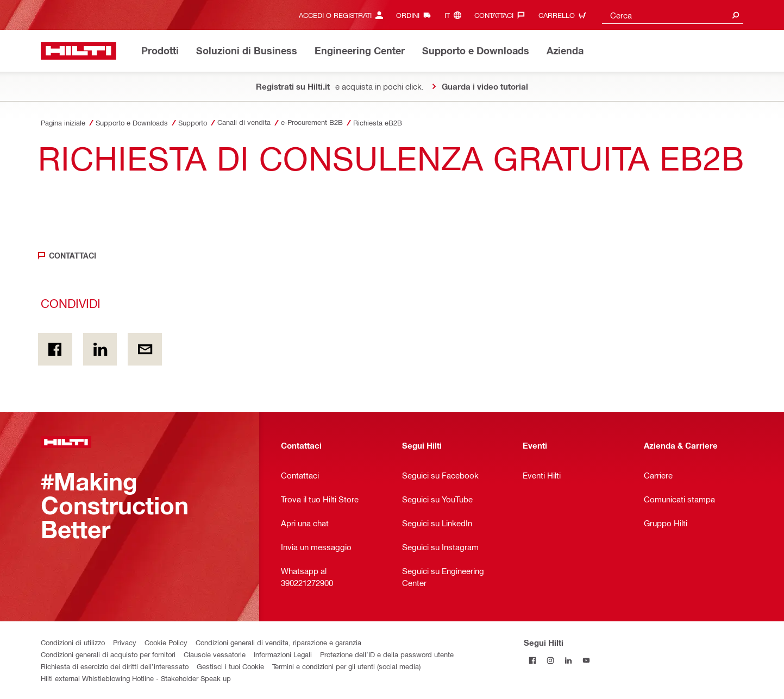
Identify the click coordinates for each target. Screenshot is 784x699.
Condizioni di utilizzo (73, 642)
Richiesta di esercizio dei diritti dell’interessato (115, 666)
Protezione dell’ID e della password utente (387, 654)
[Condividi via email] (145, 349)
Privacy (125, 642)
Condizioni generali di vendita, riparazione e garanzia (278, 642)
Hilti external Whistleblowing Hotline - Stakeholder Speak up (136, 678)
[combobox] (673, 15)
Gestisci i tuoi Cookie (230, 666)
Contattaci (73, 256)
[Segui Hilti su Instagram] (551, 660)
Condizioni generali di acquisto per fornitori (108, 654)
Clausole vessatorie (215, 654)
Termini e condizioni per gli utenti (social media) (346, 666)
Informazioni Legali (283, 654)
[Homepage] (79, 51)
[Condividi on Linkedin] (100, 349)
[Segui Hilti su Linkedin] (569, 660)
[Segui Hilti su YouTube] (587, 660)
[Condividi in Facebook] (55, 349)
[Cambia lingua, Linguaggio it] (456, 15)
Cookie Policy (166, 642)
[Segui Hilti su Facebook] (533, 660)
